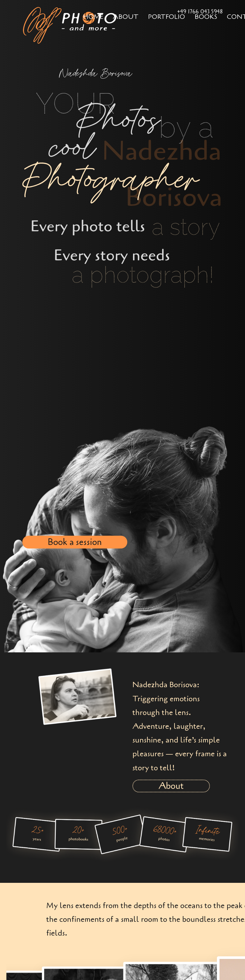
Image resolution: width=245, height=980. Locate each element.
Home (93, 17)
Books (206, 17)
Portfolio (167, 17)
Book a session (75, 542)
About (126, 17)
